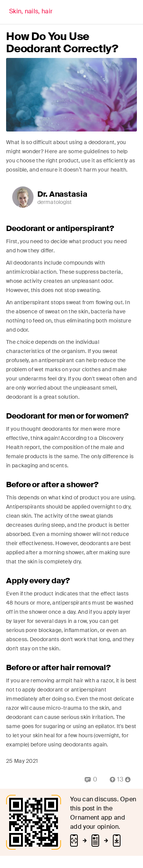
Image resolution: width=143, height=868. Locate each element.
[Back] (31, 12)
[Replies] (91, 780)
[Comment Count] (120, 780)
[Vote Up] (110, 780)
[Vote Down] (130, 780)
